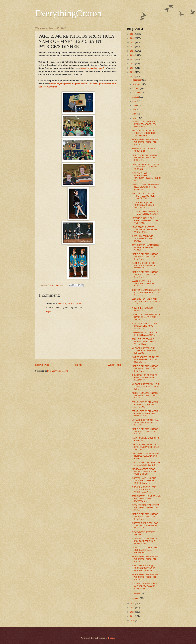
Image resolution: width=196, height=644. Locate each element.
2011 (133, 616)
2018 (133, 64)
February (137, 594)
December (137, 80)
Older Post (114, 365)
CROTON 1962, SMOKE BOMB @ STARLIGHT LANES (146, 464)
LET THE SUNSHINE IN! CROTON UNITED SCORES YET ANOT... (146, 221)
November (137, 84)
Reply (48, 311)
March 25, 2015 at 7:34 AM (70, 304)
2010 (133, 620)
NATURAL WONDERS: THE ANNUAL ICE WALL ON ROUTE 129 (144, 586)
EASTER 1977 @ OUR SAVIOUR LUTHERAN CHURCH (143, 283)
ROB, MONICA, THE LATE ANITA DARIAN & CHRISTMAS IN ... (144, 489)
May (135, 110)
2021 (133, 51)
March (135, 118)
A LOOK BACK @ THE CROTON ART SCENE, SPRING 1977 (143, 205)
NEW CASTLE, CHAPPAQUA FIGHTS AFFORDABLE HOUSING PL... (145, 541)
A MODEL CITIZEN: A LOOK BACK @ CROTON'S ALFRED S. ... (145, 326)
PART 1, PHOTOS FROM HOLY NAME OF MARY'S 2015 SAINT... (146, 317)
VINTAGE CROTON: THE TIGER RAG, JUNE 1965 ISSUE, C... (144, 351)
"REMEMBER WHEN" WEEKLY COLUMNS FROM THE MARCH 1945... (146, 413)
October (136, 88)
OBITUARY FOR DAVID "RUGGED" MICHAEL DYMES (143, 239)
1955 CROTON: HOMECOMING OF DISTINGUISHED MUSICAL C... (146, 499)
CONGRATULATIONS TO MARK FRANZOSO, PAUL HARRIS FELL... (145, 124)
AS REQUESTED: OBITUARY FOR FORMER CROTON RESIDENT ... (145, 359)
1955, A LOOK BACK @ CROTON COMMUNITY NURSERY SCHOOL (144, 568)
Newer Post (42, 365)
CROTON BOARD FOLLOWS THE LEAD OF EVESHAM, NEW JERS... (145, 526)
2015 (133, 76)
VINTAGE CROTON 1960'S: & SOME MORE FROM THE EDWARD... (145, 422)
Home (79, 365)
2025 (133, 38)
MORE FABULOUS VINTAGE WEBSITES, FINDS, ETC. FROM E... (145, 142)
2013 (133, 608)
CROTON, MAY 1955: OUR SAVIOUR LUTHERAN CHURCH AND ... (144, 481)
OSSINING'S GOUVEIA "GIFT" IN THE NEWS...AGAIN (146, 334)
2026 (133, 34)
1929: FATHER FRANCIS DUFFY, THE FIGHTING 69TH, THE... (144, 341)
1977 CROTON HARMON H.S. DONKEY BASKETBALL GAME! (146, 247)
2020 (133, 55)
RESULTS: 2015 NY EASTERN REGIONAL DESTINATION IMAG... (146, 507)
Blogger (112, 638)
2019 (133, 59)
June (135, 105)
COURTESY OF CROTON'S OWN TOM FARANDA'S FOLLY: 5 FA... (144, 377)
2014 (133, 603)
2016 (133, 72)
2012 (133, 612)
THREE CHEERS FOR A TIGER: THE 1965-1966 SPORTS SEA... (144, 133)
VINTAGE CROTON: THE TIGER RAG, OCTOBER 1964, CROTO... (144, 196)
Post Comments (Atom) (58, 371)
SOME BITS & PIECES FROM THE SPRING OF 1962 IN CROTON (145, 167)
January (136, 598)
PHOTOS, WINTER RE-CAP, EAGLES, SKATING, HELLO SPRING (146, 447)
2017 (133, 68)
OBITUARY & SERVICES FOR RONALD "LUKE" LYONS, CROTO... (146, 456)
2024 (133, 42)
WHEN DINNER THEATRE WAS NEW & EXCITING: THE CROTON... (146, 187)
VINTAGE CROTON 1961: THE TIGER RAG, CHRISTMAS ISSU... (146, 386)
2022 (133, 47)
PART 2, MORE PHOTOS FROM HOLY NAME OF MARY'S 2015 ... (144, 265)
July (134, 101)
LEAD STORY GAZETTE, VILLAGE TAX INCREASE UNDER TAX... (145, 229)
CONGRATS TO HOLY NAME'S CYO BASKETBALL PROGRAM (146, 550)
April (135, 114)
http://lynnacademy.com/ (92, 68)
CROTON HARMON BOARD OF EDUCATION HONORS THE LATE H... (146, 292)
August (136, 97)
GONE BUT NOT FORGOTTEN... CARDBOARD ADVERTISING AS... (146, 177)
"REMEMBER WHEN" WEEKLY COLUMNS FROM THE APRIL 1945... (146, 404)
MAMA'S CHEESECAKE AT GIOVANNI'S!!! (144, 150)
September (138, 93)
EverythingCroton (68, 13)
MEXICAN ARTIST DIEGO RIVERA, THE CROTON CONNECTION (144, 471)
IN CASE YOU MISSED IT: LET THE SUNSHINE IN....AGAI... (146, 213)
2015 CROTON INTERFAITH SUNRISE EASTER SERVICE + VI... (146, 301)
